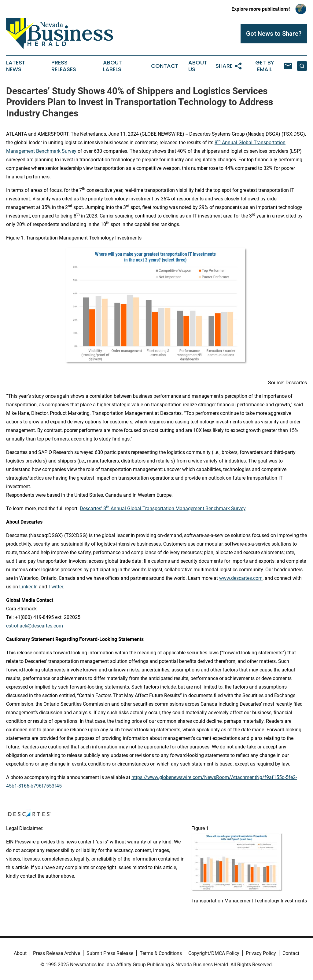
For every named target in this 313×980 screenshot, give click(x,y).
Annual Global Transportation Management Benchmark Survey (177, 508)
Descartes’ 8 (93, 508)
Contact (165, 66)
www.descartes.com (241, 578)
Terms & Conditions (161, 953)
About (20, 953)
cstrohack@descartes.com (35, 626)
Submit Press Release (110, 953)
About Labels (112, 66)
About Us (198, 66)
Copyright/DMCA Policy (214, 953)
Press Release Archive (57, 953)
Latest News (16, 66)
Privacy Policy (261, 953)
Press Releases (64, 66)
